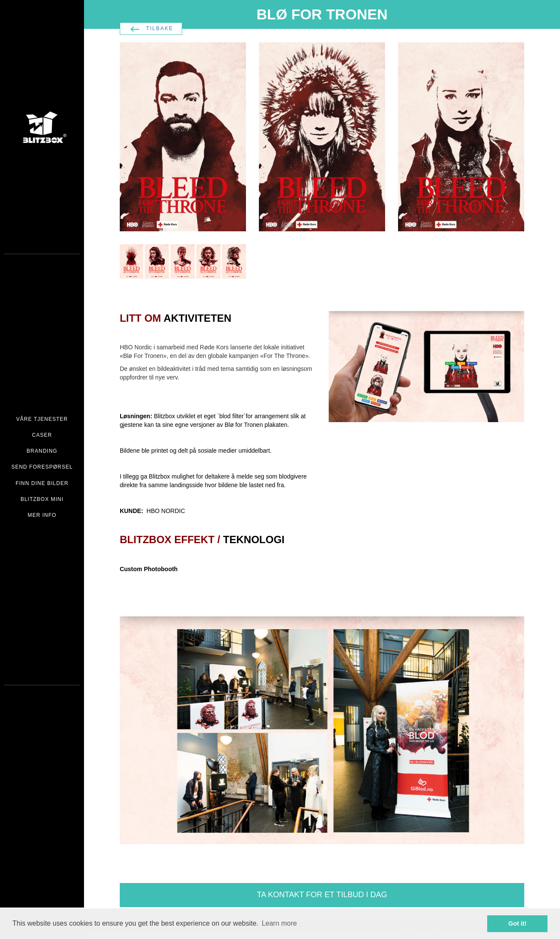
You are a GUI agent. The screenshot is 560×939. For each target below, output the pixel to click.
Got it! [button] (517, 923)
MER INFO (42, 515)
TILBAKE (160, 28)
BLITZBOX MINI (42, 499)
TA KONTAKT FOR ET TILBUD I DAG (322, 895)
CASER (42, 435)
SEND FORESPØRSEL (42, 467)
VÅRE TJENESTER (42, 419)
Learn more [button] (279, 923)
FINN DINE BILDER (42, 483)
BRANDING (42, 451)
